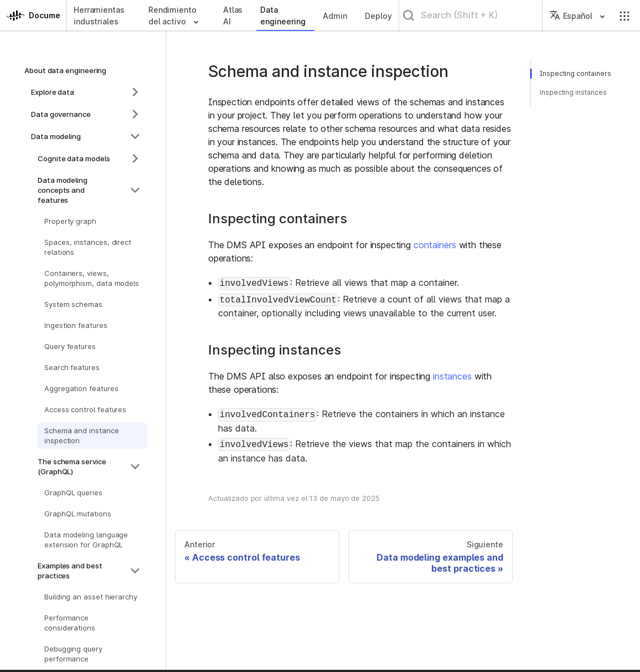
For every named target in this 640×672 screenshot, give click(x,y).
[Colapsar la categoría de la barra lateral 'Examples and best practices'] (135, 571)
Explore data (53, 92)
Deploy (378, 16)
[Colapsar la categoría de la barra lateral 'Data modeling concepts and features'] (135, 190)
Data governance (61, 114)
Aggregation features (81, 388)
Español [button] (571, 16)
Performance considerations (70, 623)
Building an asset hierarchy (91, 597)
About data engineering (65, 70)
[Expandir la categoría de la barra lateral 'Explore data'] (135, 92)
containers (435, 245)
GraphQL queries (73, 493)
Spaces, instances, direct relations (88, 247)
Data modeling (56, 136)
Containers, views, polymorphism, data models (92, 278)
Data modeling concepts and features (63, 190)
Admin (335, 16)
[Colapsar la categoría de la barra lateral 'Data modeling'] (135, 136)
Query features (70, 346)
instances (452, 376)
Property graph (70, 221)
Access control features (85, 409)
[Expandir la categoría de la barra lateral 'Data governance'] (135, 114)
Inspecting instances (573, 92)
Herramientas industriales (99, 16)
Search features (72, 367)
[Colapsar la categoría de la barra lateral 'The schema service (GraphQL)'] (135, 466)
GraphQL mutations (78, 514)
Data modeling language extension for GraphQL (86, 540)
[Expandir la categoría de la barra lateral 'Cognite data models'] (135, 158)
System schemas (73, 304)
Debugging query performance (73, 654)
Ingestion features (76, 325)
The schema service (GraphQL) (72, 466)
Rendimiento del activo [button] (172, 16)
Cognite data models (74, 158)
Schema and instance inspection (82, 435)
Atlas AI (233, 16)
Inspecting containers (575, 73)
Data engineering (283, 16)
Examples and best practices (70, 571)
